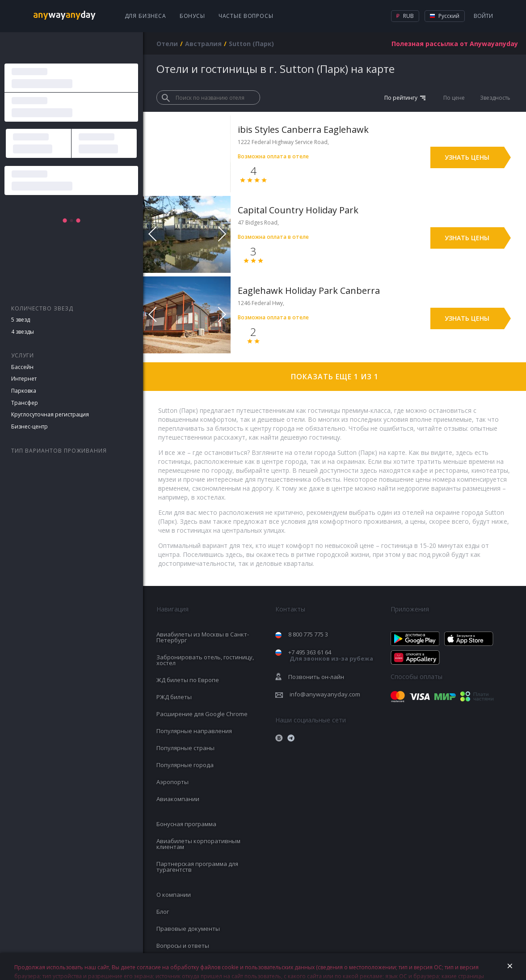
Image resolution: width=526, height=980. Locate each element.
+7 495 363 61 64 (331, 655)
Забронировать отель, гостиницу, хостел (205, 660)
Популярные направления (194, 731)
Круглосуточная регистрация (50, 414)
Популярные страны (185, 748)
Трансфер (25, 403)
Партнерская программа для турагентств (197, 867)
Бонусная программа (186, 824)
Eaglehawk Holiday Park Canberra (309, 291)
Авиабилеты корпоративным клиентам (198, 844)
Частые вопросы (246, 16)
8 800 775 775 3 (308, 634)
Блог (163, 912)
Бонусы (192, 16)
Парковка (24, 391)
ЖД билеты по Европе (188, 680)
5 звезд (21, 320)
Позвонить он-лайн (316, 677)
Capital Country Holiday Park (298, 210)
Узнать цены (467, 157)
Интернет (24, 379)
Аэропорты (173, 782)
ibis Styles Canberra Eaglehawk (303, 129)
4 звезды (23, 332)
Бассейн (22, 367)
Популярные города (185, 765)
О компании (174, 895)
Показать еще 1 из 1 (335, 377)
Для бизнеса (145, 16)
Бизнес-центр (29, 426)
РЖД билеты (174, 697)
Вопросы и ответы (183, 946)
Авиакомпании (178, 799)
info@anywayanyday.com (325, 694)
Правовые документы (188, 929)
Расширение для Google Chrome (202, 714)
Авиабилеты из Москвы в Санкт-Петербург (203, 637)
